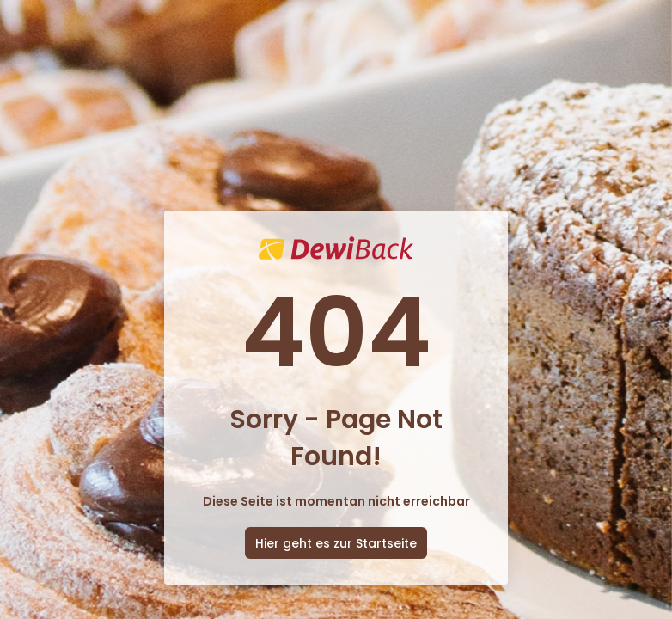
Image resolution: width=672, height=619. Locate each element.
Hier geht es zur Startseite (336, 543)
